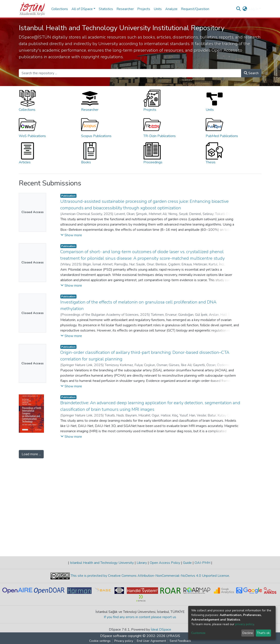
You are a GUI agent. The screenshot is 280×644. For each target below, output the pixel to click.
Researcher (125, 9)
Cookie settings (100, 641)
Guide (187, 563)
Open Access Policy (165, 563)
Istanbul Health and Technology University (102, 563)
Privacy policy (124, 641)
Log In (253, 9)
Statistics (106, 9)
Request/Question (195, 9)
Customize (198, 633)
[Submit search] (238, 9)
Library (142, 563)
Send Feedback (180, 641)
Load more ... (31, 454)
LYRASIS (173, 636)
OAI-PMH (202, 563)
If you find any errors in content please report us (140, 617)
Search (251, 73)
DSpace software (113, 636)
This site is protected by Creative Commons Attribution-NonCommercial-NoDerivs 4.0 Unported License (149, 576)
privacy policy (244, 624)
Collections (60, 9)
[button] (245, 9)
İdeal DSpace (161, 630)
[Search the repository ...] (130, 73)
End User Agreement (151, 641)
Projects (144, 9)
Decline (248, 633)
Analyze (171, 9)
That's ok (263, 633)
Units (158, 9)
